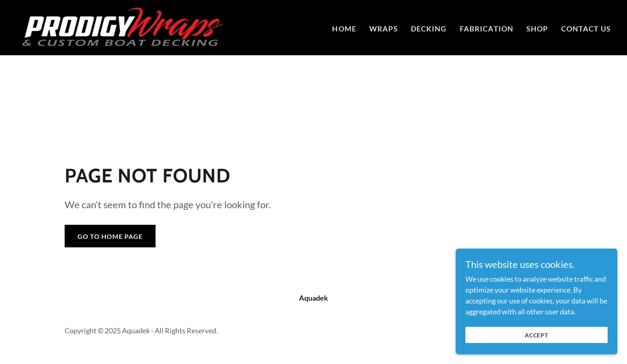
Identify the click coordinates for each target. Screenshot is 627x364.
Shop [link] (537, 29)
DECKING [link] (429, 29)
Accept (537, 335)
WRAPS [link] (384, 29)
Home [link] (344, 29)
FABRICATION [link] (487, 29)
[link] (120, 27)
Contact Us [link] (586, 29)
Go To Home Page (110, 236)
